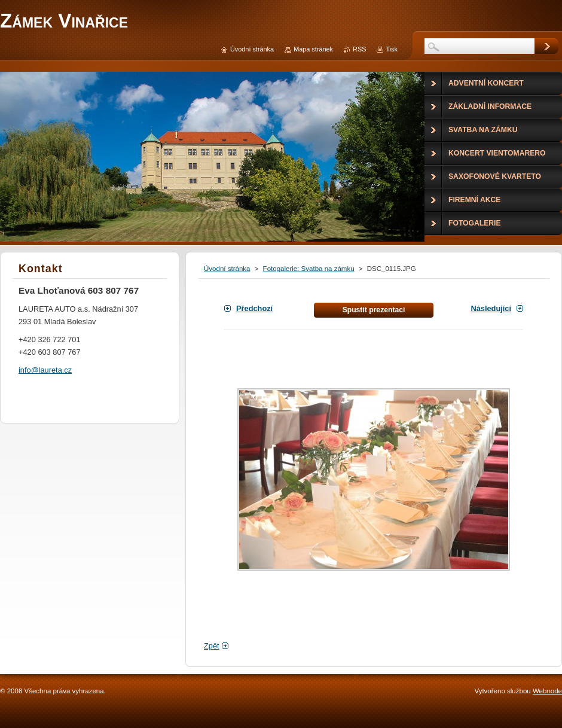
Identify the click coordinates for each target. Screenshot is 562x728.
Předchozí (254, 308)
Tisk (392, 49)
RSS (359, 49)
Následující (491, 308)
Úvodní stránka (227, 269)
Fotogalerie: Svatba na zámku (309, 269)
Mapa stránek (313, 49)
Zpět (212, 646)
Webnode (547, 691)
